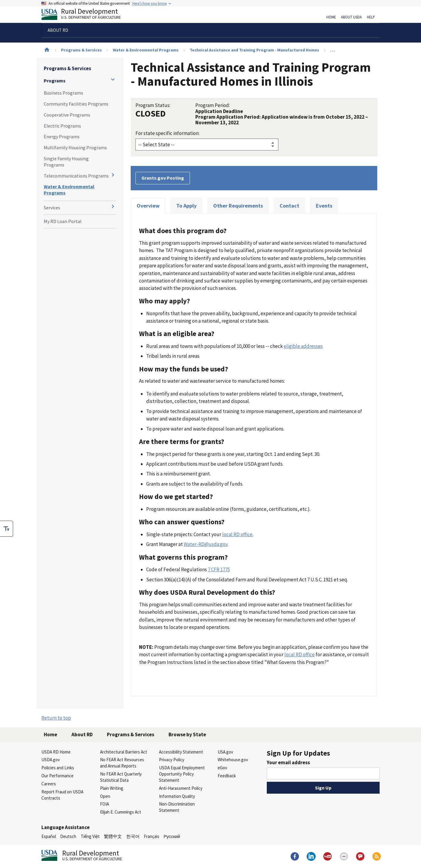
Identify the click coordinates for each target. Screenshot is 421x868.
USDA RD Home (56, 752)
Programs (55, 81)
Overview (148, 206)
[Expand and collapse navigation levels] (113, 79)
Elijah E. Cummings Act (121, 812)
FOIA (105, 804)
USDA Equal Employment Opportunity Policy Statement (182, 774)
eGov (222, 768)
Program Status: (153, 105)
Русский (172, 836)
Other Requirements (238, 206)
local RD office (237, 534)
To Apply (186, 206)
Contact (289, 206)
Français (152, 836)
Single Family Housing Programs (66, 162)
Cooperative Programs (67, 115)
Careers (49, 784)
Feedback (227, 776)
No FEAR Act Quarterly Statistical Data (121, 777)
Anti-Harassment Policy (181, 788)
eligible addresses (303, 346)
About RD (82, 734)
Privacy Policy (172, 760)
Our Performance (57, 776)
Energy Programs (62, 136)
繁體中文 (113, 836)
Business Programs (63, 93)
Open (105, 796)
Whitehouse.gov (233, 760)
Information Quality (177, 796)
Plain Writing (112, 788)
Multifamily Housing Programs (75, 147)
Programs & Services (81, 50)
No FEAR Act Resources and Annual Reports (122, 763)
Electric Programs (62, 126)
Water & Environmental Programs (146, 50)
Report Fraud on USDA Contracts (62, 795)
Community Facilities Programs (76, 104)
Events (324, 206)
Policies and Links (58, 768)
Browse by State (187, 734)
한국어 (133, 836)
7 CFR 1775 (219, 569)
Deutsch (68, 836)
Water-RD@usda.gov (206, 544)
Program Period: (213, 105)
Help (371, 17)
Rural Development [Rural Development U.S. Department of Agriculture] (86, 15)
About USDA (351, 17)
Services (52, 208)
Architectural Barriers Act (124, 752)
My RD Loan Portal (63, 221)
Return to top (56, 718)
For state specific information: (167, 133)
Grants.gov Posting (163, 178)
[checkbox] (7, 529)
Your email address (288, 762)
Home (331, 17)
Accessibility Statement (181, 752)
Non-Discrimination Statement (177, 807)
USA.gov (225, 752)
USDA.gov (51, 760)
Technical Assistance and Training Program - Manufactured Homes (254, 50)
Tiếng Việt (90, 836)
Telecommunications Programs (76, 176)
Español (49, 836)
